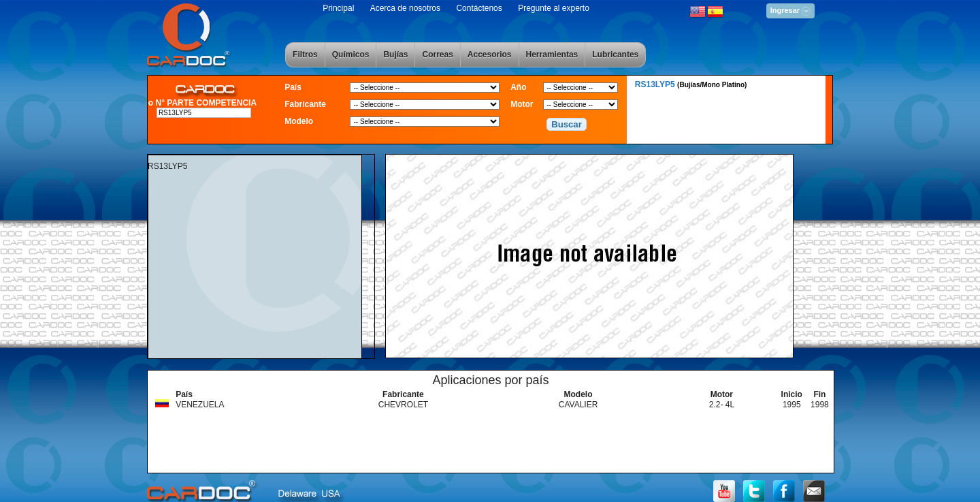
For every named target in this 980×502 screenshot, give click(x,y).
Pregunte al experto (554, 8)
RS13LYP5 (691, 84)
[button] (567, 125)
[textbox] (204, 113)
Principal (338, 8)
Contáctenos (479, 8)
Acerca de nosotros (405, 8)
